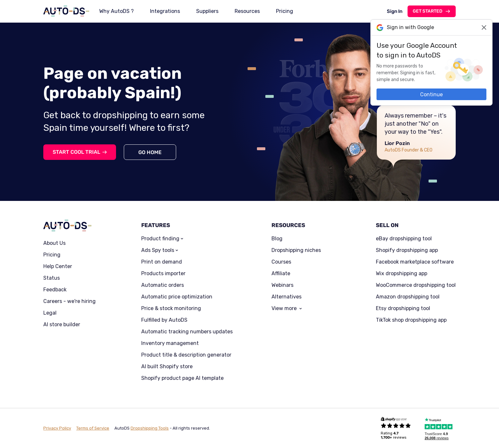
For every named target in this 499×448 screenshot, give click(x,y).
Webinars (282, 285)
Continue (431, 94)
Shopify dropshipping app (407, 250)
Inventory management (170, 343)
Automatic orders (163, 285)
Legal (50, 313)
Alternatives (287, 297)
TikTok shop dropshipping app (411, 320)
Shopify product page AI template (182, 378)
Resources (247, 11)
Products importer (163, 274)
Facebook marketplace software (415, 262)
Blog (277, 239)
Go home (150, 152)
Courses (281, 262)
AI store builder (62, 325)
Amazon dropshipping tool (408, 297)
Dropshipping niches (296, 250)
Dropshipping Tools (150, 428)
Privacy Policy (57, 428)
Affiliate (281, 274)
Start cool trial (76, 152)
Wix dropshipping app (402, 274)
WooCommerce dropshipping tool (416, 285)
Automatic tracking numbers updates (187, 332)
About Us (54, 243)
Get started (428, 11)
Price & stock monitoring (171, 308)
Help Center (58, 266)
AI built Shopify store (167, 367)
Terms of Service (93, 428)
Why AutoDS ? (117, 11)
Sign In (395, 11)
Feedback (55, 290)
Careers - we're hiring (69, 301)
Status (52, 278)
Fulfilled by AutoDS (164, 320)
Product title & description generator (186, 355)
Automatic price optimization (177, 297)
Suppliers (207, 11)
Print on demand (162, 262)
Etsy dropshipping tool (403, 308)
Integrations (165, 11)
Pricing (285, 11)
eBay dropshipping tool (404, 239)
